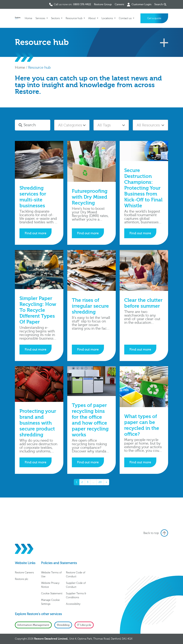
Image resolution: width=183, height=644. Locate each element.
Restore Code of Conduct (76, 575)
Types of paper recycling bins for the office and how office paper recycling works (90, 420)
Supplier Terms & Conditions (76, 595)
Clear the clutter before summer (143, 303)
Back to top (156, 533)
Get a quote (154, 18)
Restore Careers (24, 573)
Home (28, 18)
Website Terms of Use (51, 575)
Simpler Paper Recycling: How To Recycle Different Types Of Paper (38, 310)
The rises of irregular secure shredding (90, 306)
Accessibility (73, 604)
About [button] (92, 18)
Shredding (63, 625)
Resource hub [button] (74, 18)
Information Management (33, 625)
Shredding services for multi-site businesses (33, 197)
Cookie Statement (52, 593)
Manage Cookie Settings (50, 602)
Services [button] (41, 18)
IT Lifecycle (84, 625)
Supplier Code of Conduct (76, 585)
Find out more (36, 233)
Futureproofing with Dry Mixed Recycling (90, 197)
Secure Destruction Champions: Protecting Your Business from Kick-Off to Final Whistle (143, 188)
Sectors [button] (56, 18)
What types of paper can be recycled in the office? (142, 425)
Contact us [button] (126, 18)
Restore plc (22, 579)
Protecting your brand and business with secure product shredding (38, 423)
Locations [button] (108, 18)
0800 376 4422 (82, 4)
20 (100, 482)
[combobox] (72, 125)
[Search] (36, 125)
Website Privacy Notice (50, 585)
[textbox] (72, 125)
